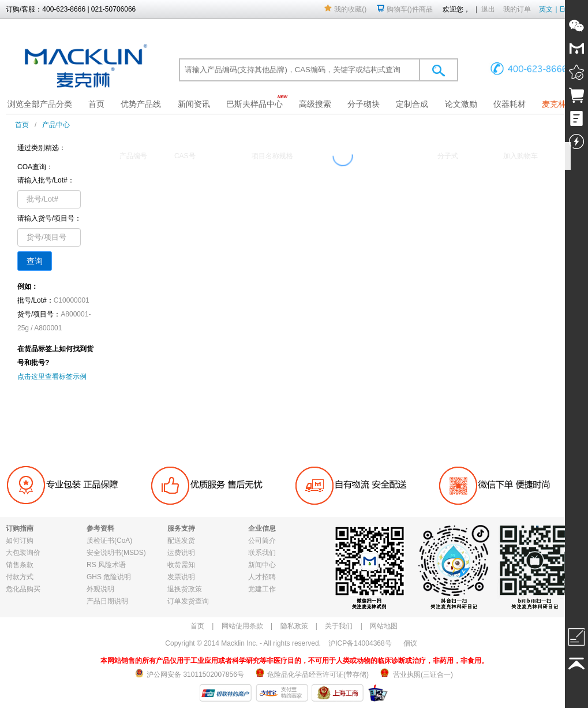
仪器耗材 (510, 104)
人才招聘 (262, 577)
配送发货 (181, 541)
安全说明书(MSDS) (116, 553)
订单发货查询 (188, 601)
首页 (96, 104)
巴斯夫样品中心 (254, 104)
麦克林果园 (562, 104)
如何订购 (20, 541)
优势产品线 (141, 104)
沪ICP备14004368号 (360, 643)
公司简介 (262, 541)
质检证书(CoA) (109, 541)
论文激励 (461, 104)
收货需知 (181, 565)
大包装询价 (23, 553)
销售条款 (20, 565)
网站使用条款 (242, 626)
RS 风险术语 (106, 565)
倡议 (410, 643)
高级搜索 (315, 104)
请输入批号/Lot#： (46, 180)
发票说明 (181, 577)
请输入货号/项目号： (49, 218)
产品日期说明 (107, 601)
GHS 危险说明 (109, 577)
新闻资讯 (194, 104)
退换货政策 (185, 589)
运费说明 (181, 553)
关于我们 (339, 626)
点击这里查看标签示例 (52, 377)
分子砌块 (364, 104)
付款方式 (20, 577)
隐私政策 (294, 626)
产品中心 (56, 125)
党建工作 (262, 589)
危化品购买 (23, 589)
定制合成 (412, 104)
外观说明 (100, 589)
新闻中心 (262, 565)
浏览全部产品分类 (40, 104)
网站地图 (384, 626)
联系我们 (262, 553)
